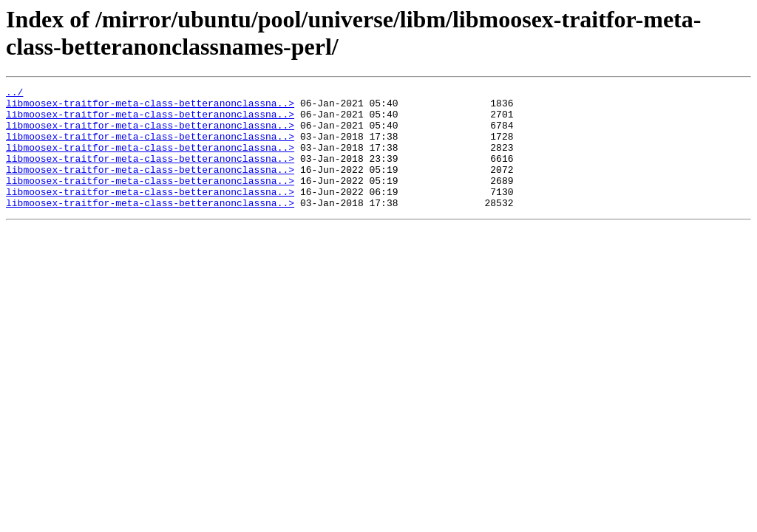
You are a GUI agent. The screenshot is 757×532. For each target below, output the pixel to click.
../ (14, 94)
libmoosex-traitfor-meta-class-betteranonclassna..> (150, 107)
